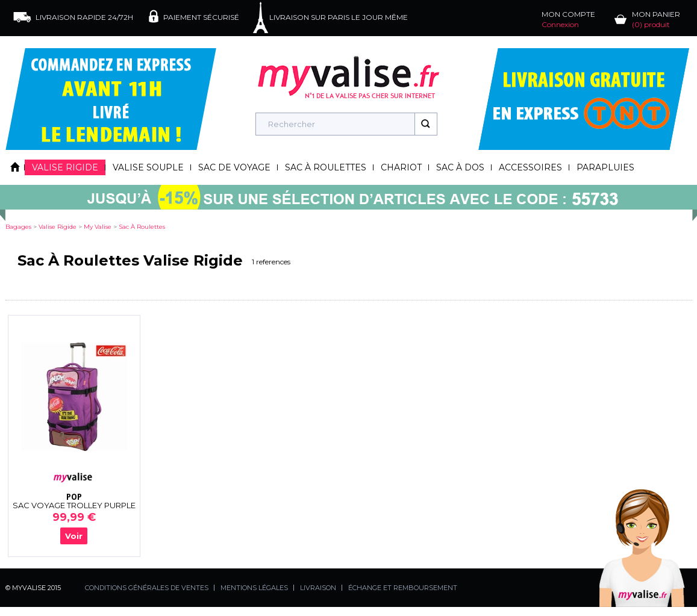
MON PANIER (656, 19)
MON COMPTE (568, 19)
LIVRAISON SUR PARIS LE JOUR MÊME (339, 17)
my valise (98, 227)
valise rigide (58, 227)
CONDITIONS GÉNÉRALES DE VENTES (147, 588)
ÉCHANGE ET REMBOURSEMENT (403, 588)
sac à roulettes (142, 227)
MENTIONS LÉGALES (254, 588)
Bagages (18, 227)
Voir (74, 536)
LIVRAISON (318, 588)
